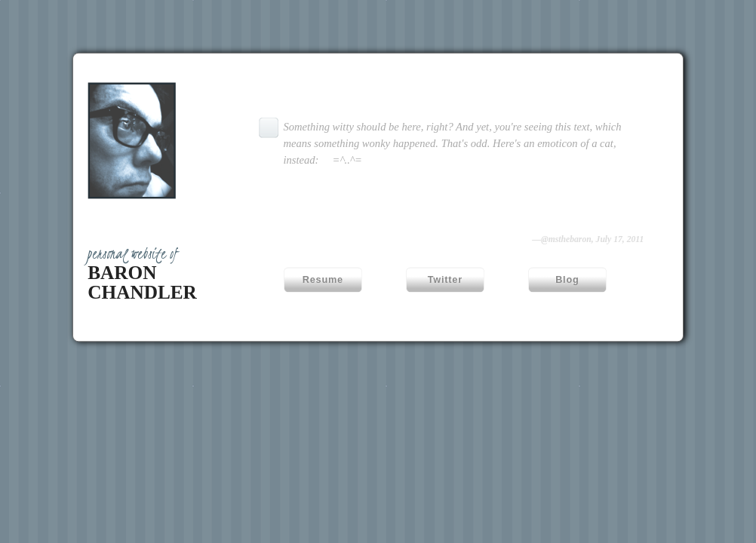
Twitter (445, 280)
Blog (567, 280)
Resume (323, 280)
